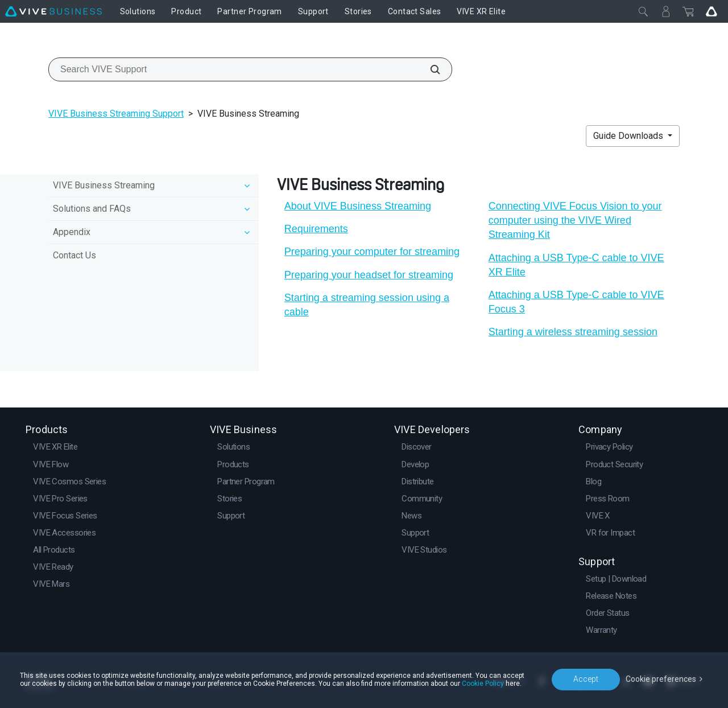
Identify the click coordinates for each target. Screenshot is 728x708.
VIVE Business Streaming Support (116, 114)
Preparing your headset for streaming (369, 275)
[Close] (643, 11)
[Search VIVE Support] (429, 69)
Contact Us (75, 255)
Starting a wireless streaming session (573, 332)
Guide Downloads (629, 136)
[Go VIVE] (712, 11)
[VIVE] (53, 11)
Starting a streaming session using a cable (367, 305)
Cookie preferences (661, 679)
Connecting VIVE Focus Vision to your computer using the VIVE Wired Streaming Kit (575, 220)
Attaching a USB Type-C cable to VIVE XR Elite (576, 265)
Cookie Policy (483, 684)
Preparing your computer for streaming (372, 252)
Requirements (316, 229)
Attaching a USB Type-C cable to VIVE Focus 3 (576, 302)
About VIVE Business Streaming (358, 206)
